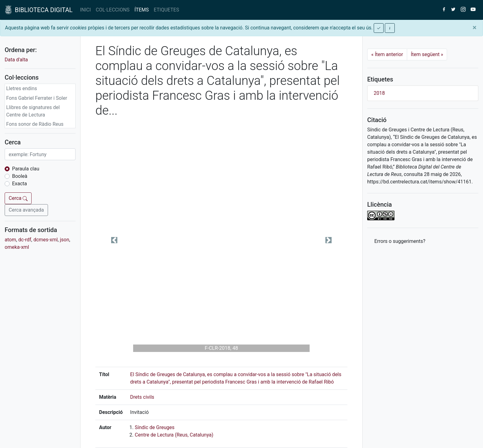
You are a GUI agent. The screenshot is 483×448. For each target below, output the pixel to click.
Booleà (20, 176)
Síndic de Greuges (154, 427)
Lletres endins (22, 88)
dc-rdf (25, 240)
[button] (114, 240)
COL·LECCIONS (113, 10)
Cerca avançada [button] (26, 210)
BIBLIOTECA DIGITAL (39, 10)
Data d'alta (16, 60)
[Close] (474, 28)
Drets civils (142, 397)
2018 (379, 93)
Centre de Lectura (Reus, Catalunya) (174, 435)
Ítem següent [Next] (427, 54)
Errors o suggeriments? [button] (400, 241)
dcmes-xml (46, 240)
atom (10, 240)
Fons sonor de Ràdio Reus (35, 124)
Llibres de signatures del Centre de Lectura (33, 111)
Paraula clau (26, 169)
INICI (85, 10)
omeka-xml (17, 247)
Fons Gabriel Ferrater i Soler (37, 98)
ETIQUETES (167, 10)
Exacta (20, 184)
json (64, 240)
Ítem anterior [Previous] (387, 54)
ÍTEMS (141, 10)
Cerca (18, 198)
